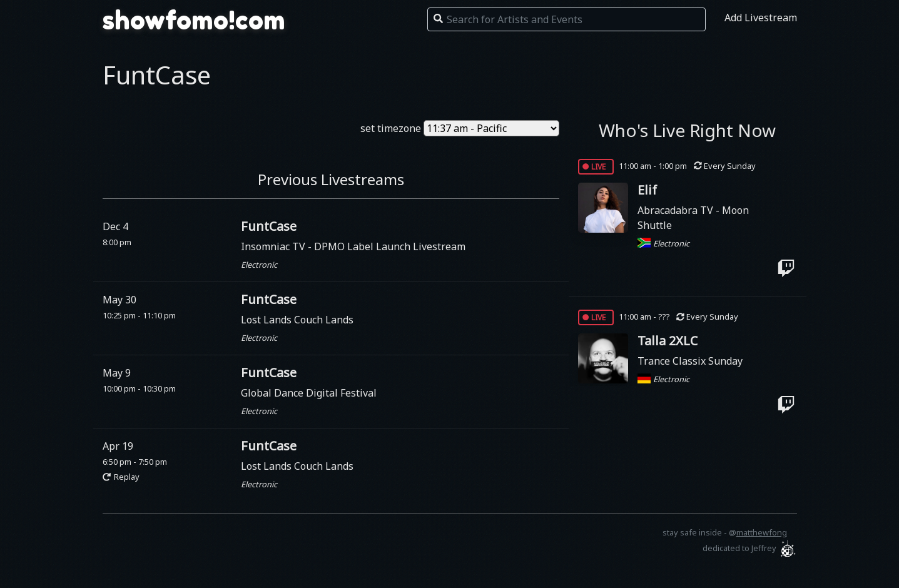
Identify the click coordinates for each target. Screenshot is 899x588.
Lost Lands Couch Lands (297, 320)
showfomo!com (194, 20)
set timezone (391, 128)
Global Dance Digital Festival (309, 393)
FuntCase (269, 226)
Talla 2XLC (668, 341)
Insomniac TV (274, 246)
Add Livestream (761, 18)
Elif (647, 190)
